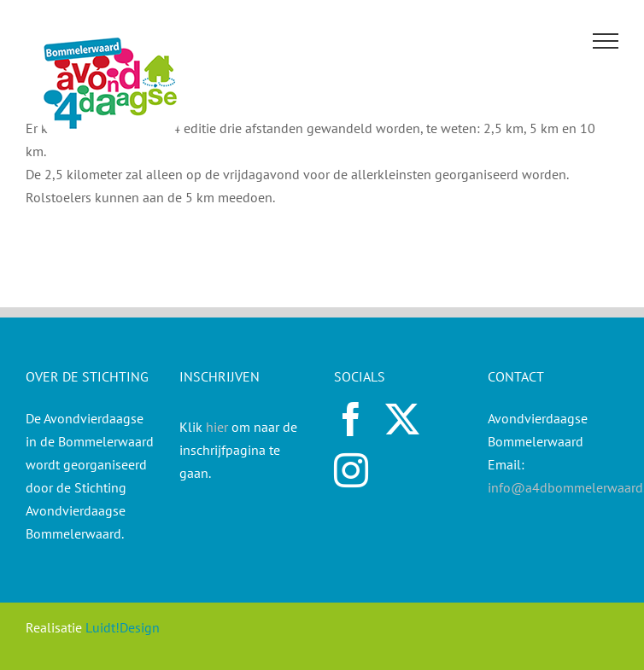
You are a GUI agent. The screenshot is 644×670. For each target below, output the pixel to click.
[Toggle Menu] (606, 41)
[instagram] (351, 470)
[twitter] (402, 419)
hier (217, 427)
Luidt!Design (123, 627)
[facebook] (351, 419)
